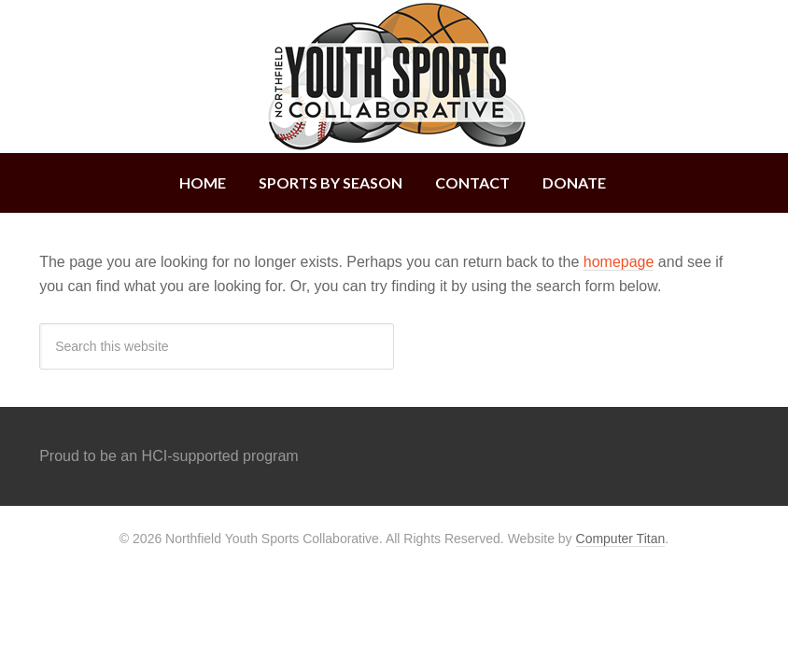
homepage (619, 262)
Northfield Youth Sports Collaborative (394, 77)
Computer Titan (621, 539)
